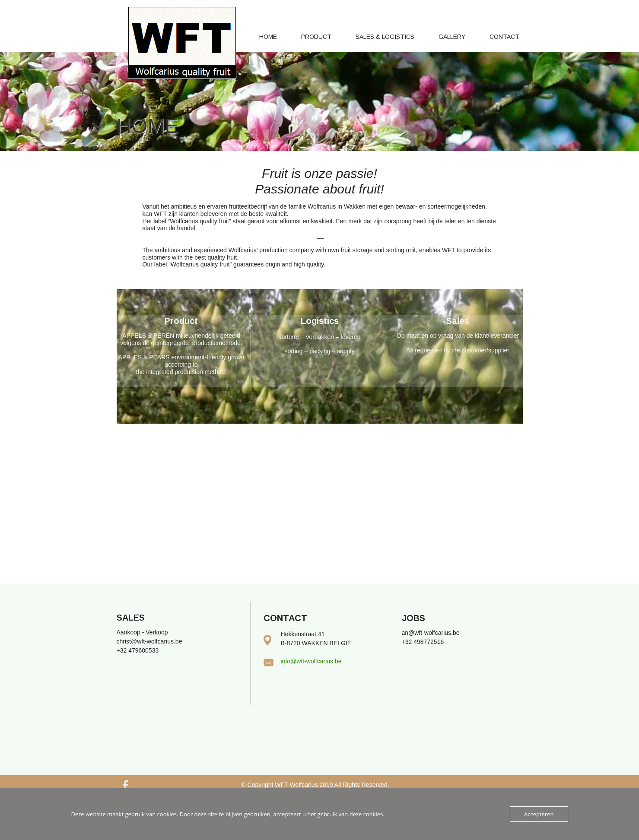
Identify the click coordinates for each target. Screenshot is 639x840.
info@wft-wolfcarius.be (311, 661)
